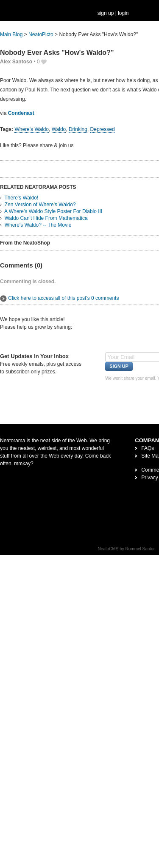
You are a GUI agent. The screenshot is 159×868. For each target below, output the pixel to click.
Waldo (59, 129)
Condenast (21, 113)
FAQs (148, 448)
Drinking (78, 129)
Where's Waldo (32, 129)
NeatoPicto (41, 34)
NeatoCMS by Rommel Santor (127, 549)
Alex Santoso (16, 62)
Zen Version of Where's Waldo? (40, 205)
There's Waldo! (21, 198)
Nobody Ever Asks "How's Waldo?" (57, 53)
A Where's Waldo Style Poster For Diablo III (53, 211)
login (123, 13)
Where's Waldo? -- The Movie (38, 225)
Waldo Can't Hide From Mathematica (46, 218)
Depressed (103, 129)
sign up (106, 13)
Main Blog (11, 34)
